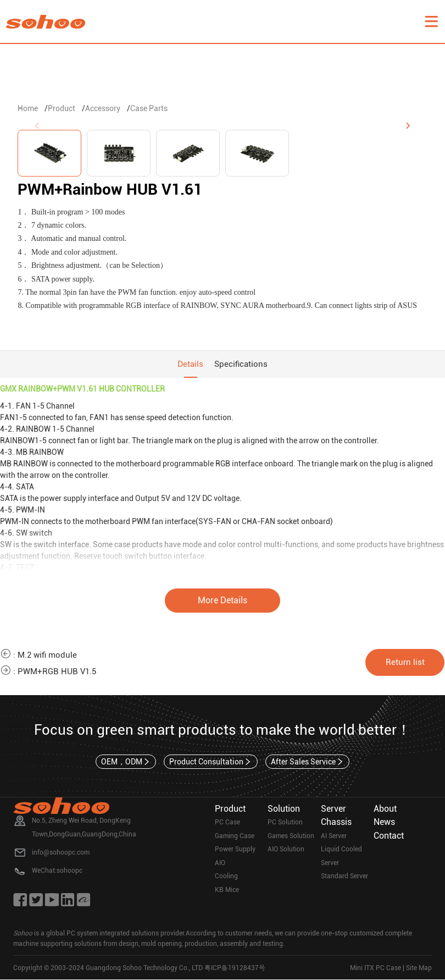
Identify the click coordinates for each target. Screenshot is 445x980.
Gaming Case (235, 836)
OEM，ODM (126, 762)
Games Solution (291, 836)
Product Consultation (211, 762)
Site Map (419, 968)
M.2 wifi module (47, 656)
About (385, 809)
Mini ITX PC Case (376, 968)
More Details (222, 601)
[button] (408, 126)
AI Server (334, 836)
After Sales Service (308, 762)
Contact (389, 836)
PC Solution (285, 823)
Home (28, 108)
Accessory (103, 108)
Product (62, 108)
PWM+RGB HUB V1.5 (57, 672)
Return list (405, 662)
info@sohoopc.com (61, 852)
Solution (284, 809)
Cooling (226, 877)
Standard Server (344, 877)
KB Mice (227, 890)
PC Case (227, 823)
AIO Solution (286, 850)
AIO (220, 863)
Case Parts (149, 108)
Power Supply (235, 850)
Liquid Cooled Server (341, 857)
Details (190, 364)
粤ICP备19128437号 (235, 968)
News (384, 822)
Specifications (241, 364)
